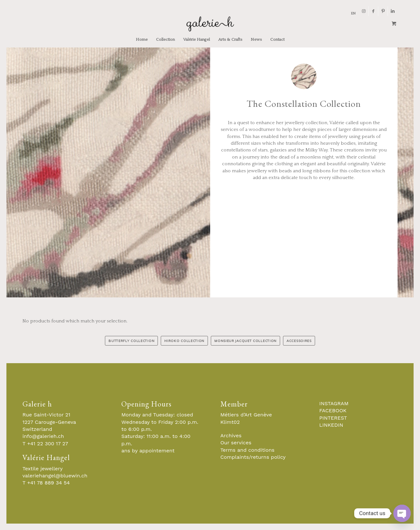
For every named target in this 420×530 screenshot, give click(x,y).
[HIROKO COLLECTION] (184, 341)
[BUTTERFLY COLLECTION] (131, 341)
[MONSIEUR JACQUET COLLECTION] (245, 341)
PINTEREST (333, 418)
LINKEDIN (331, 425)
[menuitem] (352, 13)
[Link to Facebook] (373, 11)
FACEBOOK (333, 410)
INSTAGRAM (334, 403)
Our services (236, 443)
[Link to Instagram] (364, 11)
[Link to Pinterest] (383, 11)
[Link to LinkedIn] (393, 11)
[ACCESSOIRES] (299, 341)
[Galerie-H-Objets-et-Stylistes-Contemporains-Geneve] (210, 24)
